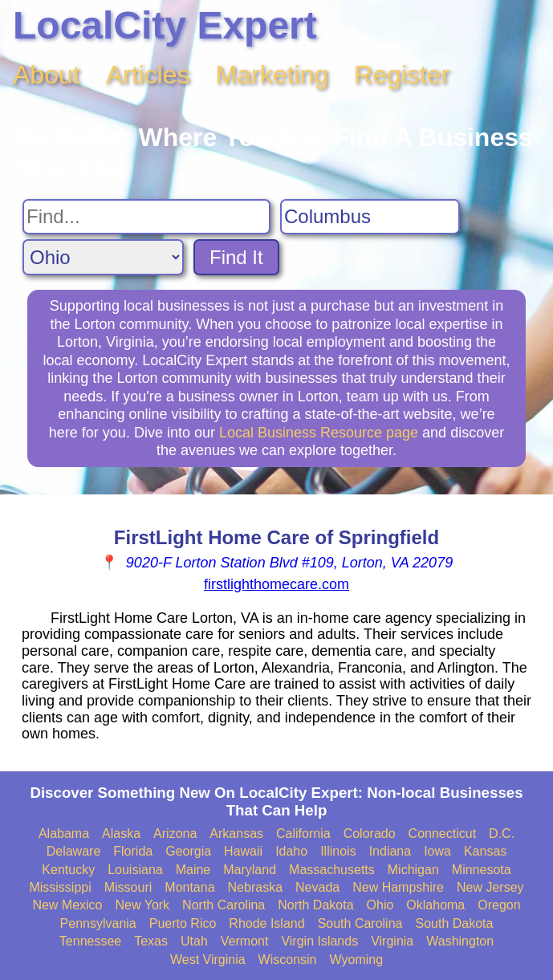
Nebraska (255, 887)
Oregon (499, 905)
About (47, 75)
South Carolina (360, 923)
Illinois (338, 851)
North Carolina (224, 905)
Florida (133, 851)
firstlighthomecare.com (276, 584)
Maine (193, 870)
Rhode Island (266, 923)
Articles (148, 75)
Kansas (485, 851)
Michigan (413, 870)
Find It (236, 257)
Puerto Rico (183, 923)
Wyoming (357, 960)
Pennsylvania (98, 923)
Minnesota (482, 870)
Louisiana (135, 870)
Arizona (175, 834)
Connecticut (443, 834)
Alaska (121, 834)
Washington (460, 941)
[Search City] (370, 217)
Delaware (74, 851)
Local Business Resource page (319, 433)
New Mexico (67, 905)
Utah (194, 941)
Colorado (370, 834)
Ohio (380, 905)
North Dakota (315, 905)
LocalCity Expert (165, 25)
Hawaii (243, 851)
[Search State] (103, 257)
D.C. (502, 834)
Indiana (390, 851)
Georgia (188, 851)
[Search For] (146, 217)
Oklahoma (435, 905)
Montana (189, 887)
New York (143, 905)
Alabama (64, 834)
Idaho (291, 851)
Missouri (128, 887)
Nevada (317, 887)
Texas (151, 941)
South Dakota (454, 923)
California (303, 834)
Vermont (245, 941)
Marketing (272, 75)
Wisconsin (288, 960)
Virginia (392, 941)
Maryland (250, 870)
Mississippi (60, 887)
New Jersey (490, 887)
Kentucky (68, 870)
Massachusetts (332, 870)
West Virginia (208, 960)
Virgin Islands (319, 941)
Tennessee (90, 941)
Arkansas (236, 834)
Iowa (437, 851)
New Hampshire (398, 887)
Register (402, 75)
